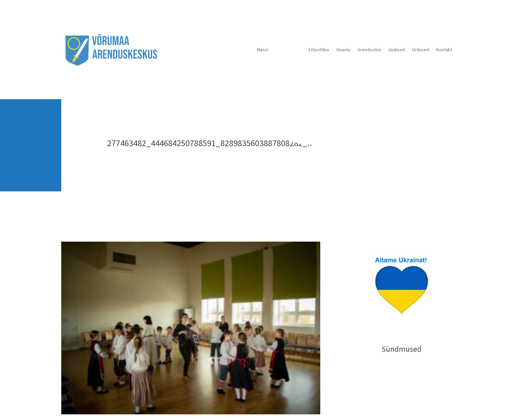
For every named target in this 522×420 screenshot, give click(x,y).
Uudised (397, 50)
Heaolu (343, 50)
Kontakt (444, 50)
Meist (262, 50)
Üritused (421, 50)
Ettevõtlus (319, 50)
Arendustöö (369, 50)
